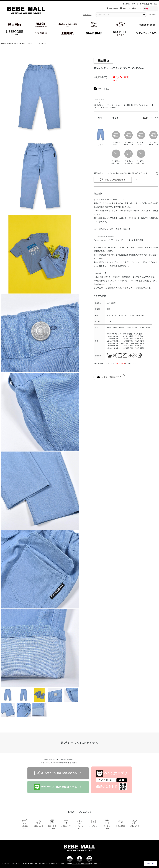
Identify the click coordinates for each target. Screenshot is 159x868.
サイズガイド (120, 363)
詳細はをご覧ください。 (86, 863)
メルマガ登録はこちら (111, 377)
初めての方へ (153, 15)
